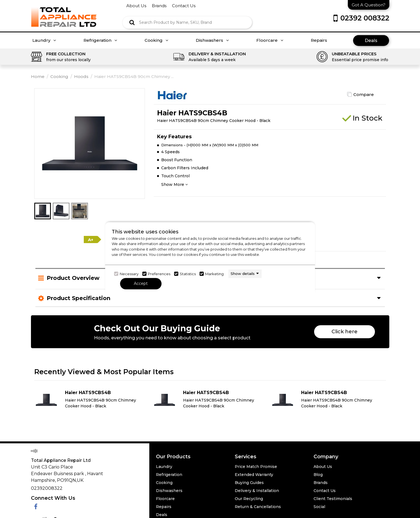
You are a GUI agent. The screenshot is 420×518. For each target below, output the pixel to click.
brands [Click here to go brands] (159, 6)
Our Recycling (249, 499)
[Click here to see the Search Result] (132, 22)
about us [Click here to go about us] (136, 6)
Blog (318, 475)
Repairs (319, 40)
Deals (371, 41)
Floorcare (270, 40)
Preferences (159, 274)
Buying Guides (249, 483)
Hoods (81, 76)
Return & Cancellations (258, 507)
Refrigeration (100, 40)
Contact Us (325, 491)
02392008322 (47, 488)
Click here (345, 332)
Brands (321, 483)
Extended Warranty (254, 475)
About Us (323, 467)
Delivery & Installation (257, 491)
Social (319, 507)
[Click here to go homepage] (64, 13)
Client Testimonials (333, 499)
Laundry (44, 40)
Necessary (129, 274)
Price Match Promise (256, 467)
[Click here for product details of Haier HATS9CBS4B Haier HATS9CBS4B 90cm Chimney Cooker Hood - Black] (92, 400)
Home (38, 76)
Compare (364, 94)
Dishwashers (212, 40)
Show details (243, 274)
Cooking (156, 40)
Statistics (188, 274)
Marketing (214, 274)
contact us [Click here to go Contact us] (184, 6)
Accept (141, 283)
